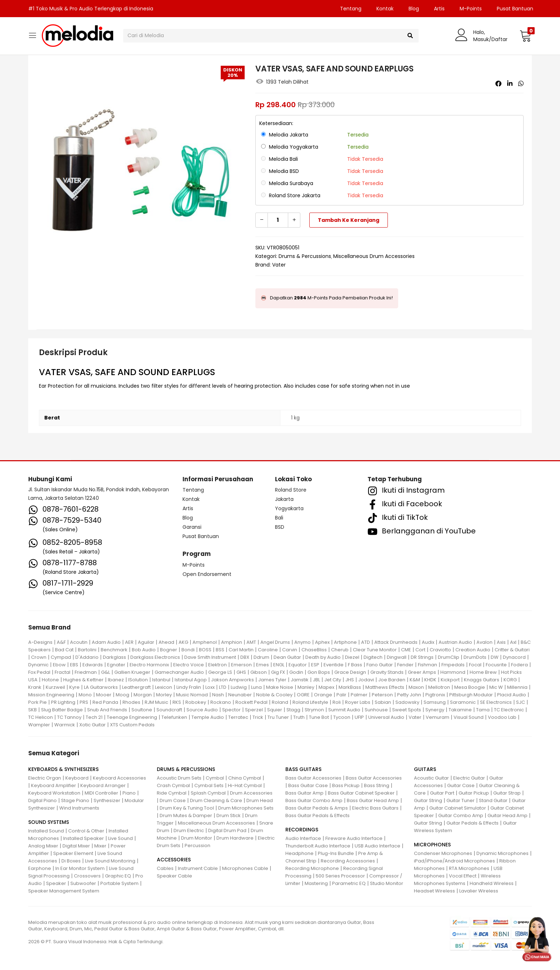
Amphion (232, 642)
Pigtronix (435, 695)
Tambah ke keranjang (349, 220)
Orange (323, 695)
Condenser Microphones (443, 853)
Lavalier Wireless (479, 891)
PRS (84, 702)
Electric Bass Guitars (375, 808)
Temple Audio (208, 717)
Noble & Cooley (274, 695)
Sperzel (254, 710)
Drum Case (173, 800)
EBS (74, 665)
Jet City (333, 680)
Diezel (352, 657)
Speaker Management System (64, 891)
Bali (279, 518)
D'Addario (87, 657)
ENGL (279, 665)
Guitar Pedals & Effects (472, 823)
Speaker (56, 883)
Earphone (40, 868)
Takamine (460, 710)
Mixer (100, 846)
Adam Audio (106, 642)
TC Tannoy (69, 717)
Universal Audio (386, 717)
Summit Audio (344, 710)
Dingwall (397, 657)
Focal (475, 665)
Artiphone (345, 642)
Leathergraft (136, 687)
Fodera (519, 665)
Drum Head (260, 800)
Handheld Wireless (492, 883)
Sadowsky (407, 702)
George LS (220, 672)
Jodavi (366, 680)
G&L (106, 672)
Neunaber (240, 695)
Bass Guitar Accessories (313, 778)
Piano (129, 793)
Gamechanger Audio (179, 672)
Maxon (416, 687)
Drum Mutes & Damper (186, 815)
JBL (316, 680)
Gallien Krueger (132, 672)
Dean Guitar (287, 657)
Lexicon (164, 687)
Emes (262, 665)
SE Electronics (496, 702)
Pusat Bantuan (515, 9)
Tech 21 (94, 717)
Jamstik (300, 680)
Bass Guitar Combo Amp (314, 800)
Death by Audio (323, 657)
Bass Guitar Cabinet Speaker (361, 793)
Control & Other (86, 831)
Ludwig (239, 687)
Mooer (104, 695)
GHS (241, 672)
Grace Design (350, 672)
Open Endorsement (207, 574)
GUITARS (425, 769)
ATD (366, 642)
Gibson (259, 672)
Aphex (322, 642)
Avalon (484, 642)
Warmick (65, 725)
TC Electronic (509, 710)
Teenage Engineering (132, 717)
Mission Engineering (51, 695)
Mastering (316, 883)
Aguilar (146, 642)
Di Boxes (71, 861)
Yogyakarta (289, 508)
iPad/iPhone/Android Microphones (454, 861)
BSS (220, 650)
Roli (337, 702)
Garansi (192, 527)
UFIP (359, 717)
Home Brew (483, 672)
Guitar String (428, 800)
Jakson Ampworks (232, 680)
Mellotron (439, 687)
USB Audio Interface (377, 846)
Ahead (166, 642)
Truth (299, 717)
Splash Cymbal (208, 793)
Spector (231, 710)
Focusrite (496, 665)
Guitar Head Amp (507, 815)
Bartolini (87, 650)
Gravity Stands (387, 672)
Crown (39, 657)
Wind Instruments (79, 808)
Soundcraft (169, 710)
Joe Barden (392, 680)
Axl (513, 642)
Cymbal (215, 778)
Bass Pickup (346, 785)
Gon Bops (319, 672)
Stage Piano (75, 800)
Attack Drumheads (396, 642)
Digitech (373, 657)
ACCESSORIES (174, 860)
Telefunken (174, 717)
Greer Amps (422, 672)
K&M (415, 680)
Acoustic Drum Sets (179, 778)
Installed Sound (46, 831)
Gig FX (278, 672)
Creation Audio (473, 650)
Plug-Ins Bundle (336, 853)
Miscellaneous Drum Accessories (374, 256)
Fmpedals (453, 665)
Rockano (221, 702)
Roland (280, 702)
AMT (251, 642)
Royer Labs (358, 702)
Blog (414, 9)
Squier (275, 710)
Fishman (427, 665)
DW (495, 657)
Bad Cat (64, 650)
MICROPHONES (432, 845)
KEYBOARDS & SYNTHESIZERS (63, 769)
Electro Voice (189, 665)
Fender (405, 665)
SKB (32, 710)
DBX (245, 657)
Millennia (517, 687)
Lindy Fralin (189, 687)
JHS (350, 680)
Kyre (74, 687)
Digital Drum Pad (227, 830)
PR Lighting (63, 702)
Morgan (143, 695)
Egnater (116, 665)
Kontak (385, 9)
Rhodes (131, 702)
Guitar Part (442, 793)
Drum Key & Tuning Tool (187, 808)
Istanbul (161, 680)
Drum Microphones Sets (246, 808)
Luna (256, 687)
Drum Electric (189, 830)
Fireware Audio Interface (354, 838)
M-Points (471, 9)
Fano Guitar (380, 665)
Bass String (377, 785)
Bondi (188, 650)
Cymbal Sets (209, 785)
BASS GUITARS (303, 769)
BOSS (205, 650)
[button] (526, 36)
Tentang (351, 9)
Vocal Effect (463, 876)
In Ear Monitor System (80, 868)
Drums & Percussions (305, 256)
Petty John (409, 695)
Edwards (93, 665)
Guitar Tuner (461, 800)
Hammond (453, 672)
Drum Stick (229, 815)
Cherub (340, 650)
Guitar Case (461, 785)
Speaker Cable (174, 876)
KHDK (430, 680)
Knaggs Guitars (482, 680)
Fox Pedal (39, 672)
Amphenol (205, 642)
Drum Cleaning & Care (216, 800)
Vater (279, 265)
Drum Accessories (251, 793)
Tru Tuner (278, 717)
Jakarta (284, 499)
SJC (521, 702)
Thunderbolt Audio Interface (318, 846)
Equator (298, 665)
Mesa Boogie (470, 687)
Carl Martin (241, 650)
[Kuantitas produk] (278, 220)
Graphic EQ (118, 876)
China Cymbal (245, 778)
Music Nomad (192, 695)
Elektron (217, 665)
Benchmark (114, 650)
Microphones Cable (245, 868)
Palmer (359, 695)
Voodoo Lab (502, 717)
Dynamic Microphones (502, 853)
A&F (61, 642)
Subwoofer (83, 883)
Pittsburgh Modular (471, 695)
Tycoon (342, 717)
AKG (183, 642)
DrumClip (449, 657)
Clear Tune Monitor (375, 650)
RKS (177, 702)
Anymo (302, 642)
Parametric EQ (349, 883)
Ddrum (261, 657)
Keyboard (77, 778)
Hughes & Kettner (83, 680)
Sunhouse (376, 710)
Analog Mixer (43, 846)
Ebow (59, 665)
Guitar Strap (507, 793)
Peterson (382, 695)
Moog (122, 695)
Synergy (435, 710)
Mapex (326, 687)
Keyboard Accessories (119, 778)
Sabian (383, 702)
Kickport (450, 680)
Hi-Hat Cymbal (245, 785)
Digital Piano (42, 800)
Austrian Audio (455, 642)
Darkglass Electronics (155, 657)
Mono (85, 695)
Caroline (268, 650)
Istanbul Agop (191, 680)
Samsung (435, 702)
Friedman (86, 672)
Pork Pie (37, 702)
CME (406, 650)
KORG (510, 680)
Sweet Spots (407, 710)
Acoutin (79, 642)
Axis (501, 642)
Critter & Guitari (512, 650)
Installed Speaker (84, 838)
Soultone (142, 710)
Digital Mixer (76, 846)
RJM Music (156, 702)
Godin (296, 672)
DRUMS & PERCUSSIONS (186, 769)
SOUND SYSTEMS (49, 822)
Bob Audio (144, 650)
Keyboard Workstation (54, 793)
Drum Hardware (235, 838)
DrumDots (475, 657)
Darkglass (114, 657)
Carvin (290, 650)
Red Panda (105, 702)
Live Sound (121, 838)
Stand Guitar (493, 800)
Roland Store (291, 490)
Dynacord (514, 657)
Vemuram (437, 717)
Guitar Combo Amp (461, 815)
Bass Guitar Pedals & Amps (317, 808)
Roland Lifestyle (310, 702)
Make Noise (280, 687)
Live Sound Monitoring (110, 861)
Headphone (299, 853)
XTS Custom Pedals (132, 725)
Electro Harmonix (149, 665)
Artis (439, 9)
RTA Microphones (469, 868)
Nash (218, 695)
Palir (341, 695)
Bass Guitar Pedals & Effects (317, 815)
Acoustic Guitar (431, 778)
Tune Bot (319, 717)
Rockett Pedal (251, 702)
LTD (223, 687)
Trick (258, 717)
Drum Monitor (197, 838)
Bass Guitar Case (308, 785)
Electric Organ (45, 778)
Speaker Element (73, 853)
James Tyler (272, 680)
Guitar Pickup (474, 793)
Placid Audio (512, 695)
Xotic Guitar (92, 725)
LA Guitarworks (101, 687)
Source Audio (202, 710)
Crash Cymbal (173, 785)
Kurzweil (55, 687)
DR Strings (422, 657)
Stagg (293, 710)
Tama (483, 710)
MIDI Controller (101, 793)
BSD (280, 527)
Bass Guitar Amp (304, 793)
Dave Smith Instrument (210, 657)
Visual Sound (469, 717)
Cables (165, 868)
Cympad (61, 657)
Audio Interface (303, 838)
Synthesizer (107, 800)
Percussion (197, 845)
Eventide (334, 665)
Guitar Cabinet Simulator (458, 808)
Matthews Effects (385, 687)
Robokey (196, 702)
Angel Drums (275, 642)
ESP (315, 665)
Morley (164, 695)
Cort (420, 650)
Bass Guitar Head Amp (373, 800)
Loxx (210, 687)
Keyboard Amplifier (54, 785)
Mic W (496, 687)
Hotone (50, 680)
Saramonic (463, 702)
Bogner (169, 650)
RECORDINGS (302, 830)
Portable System (119, 883)
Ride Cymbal (172, 793)
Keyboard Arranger (103, 785)
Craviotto (440, 650)
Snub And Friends (107, 710)
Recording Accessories (348, 861)
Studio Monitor (387, 883)
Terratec (238, 717)
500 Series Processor (340, 876)
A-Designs (40, 642)
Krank (35, 687)
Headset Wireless (434, 891)
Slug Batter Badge (62, 710)
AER (129, 642)
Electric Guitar (469, 778)
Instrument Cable (198, 868)
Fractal (62, 672)
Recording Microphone (312, 868)
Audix (428, 642)
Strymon (314, 710)
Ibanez (116, 680)
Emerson (241, 665)
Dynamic (38, 665)
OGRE (303, 695)
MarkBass (350, 687)
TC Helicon (41, 717)
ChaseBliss (314, 650)
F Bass (355, 665)
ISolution (138, 680)
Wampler (39, 725)
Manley (306, 687)
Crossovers (87, 876)
